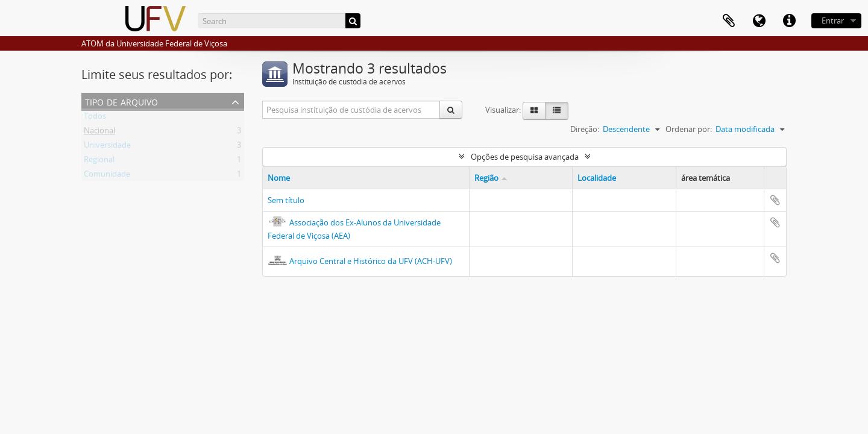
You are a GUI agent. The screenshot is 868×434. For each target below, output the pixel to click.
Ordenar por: (689, 129)
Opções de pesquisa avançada (525, 157)
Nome (279, 178)
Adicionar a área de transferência (775, 200)
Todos (95, 118)
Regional (99, 162)
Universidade (107, 147)
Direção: (585, 129)
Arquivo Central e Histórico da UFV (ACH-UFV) (371, 261)
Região (486, 178)
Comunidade (107, 176)
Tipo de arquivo (121, 101)
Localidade (597, 178)
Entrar (833, 20)
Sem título (286, 200)
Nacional (99, 133)
